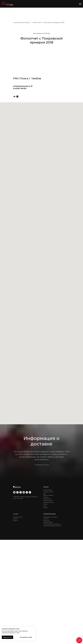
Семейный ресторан (22, 22)
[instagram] (17, 489)
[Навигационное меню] (80, 4)
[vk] (14, 489)
